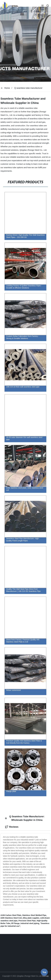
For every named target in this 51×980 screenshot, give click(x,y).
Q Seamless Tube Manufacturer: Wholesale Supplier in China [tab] (25, 818)
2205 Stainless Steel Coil (11, 918)
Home (7, 88)
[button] (42, 6)
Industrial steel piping (30, 923)
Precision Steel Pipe (27, 921)
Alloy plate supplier (31, 918)
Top (44, 973)
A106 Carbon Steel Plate (11, 915)
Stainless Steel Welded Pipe (34, 915)
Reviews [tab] (12, 827)
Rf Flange (15, 923)
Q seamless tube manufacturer (28, 88)
